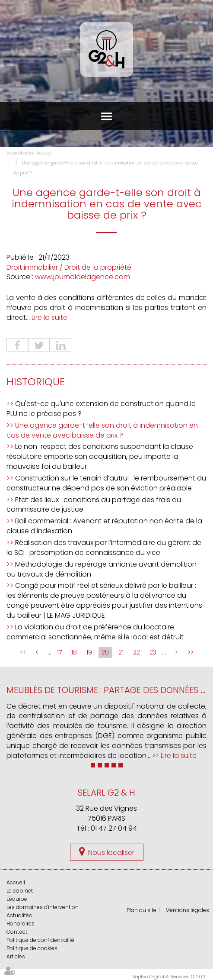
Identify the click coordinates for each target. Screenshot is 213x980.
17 (59, 652)
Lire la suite (49, 318)
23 (153, 652)
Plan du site (141, 910)
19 (89, 652)
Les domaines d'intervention (43, 907)
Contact (17, 932)
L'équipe (17, 899)
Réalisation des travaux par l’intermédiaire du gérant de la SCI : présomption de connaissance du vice (104, 548)
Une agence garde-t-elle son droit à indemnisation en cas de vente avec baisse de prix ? (102, 430)
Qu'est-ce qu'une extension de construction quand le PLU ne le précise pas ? (101, 409)
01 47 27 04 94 (114, 828)
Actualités (19, 915)
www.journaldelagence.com (83, 277)
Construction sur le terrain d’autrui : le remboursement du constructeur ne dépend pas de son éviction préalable (106, 483)
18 (74, 652)
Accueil (45, 153)
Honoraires (21, 924)
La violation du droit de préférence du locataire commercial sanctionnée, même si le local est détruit (95, 632)
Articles (16, 956)
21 (121, 652)
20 (105, 652)
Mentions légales (187, 910)
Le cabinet (20, 891)
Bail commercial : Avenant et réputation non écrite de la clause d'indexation (104, 526)
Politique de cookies (32, 948)
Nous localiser (111, 853)
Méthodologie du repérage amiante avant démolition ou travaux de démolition (102, 569)
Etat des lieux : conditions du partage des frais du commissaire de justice (94, 505)
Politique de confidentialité (40, 940)
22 (137, 652)
